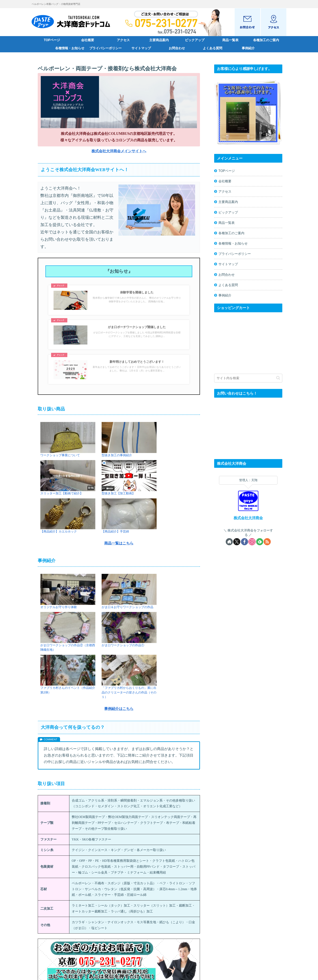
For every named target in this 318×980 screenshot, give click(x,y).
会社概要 (225, 181)
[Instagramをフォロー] (252, 542)
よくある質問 (228, 285)
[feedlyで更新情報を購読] (260, 542)
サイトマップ (228, 264)
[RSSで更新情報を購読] (267, 542)
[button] (278, 378)
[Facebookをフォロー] (244, 542)
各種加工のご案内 (231, 233)
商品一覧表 (227, 223)
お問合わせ (227, 275)
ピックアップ (228, 212)
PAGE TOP (159, 957)
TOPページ (227, 171)
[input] (248, 378)
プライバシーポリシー (235, 254)
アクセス (225, 191)
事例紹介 (225, 295)
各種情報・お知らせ (233, 243)
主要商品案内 (228, 202)
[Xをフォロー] (237, 542)
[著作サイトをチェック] (229, 542)
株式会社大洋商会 (248, 518)
